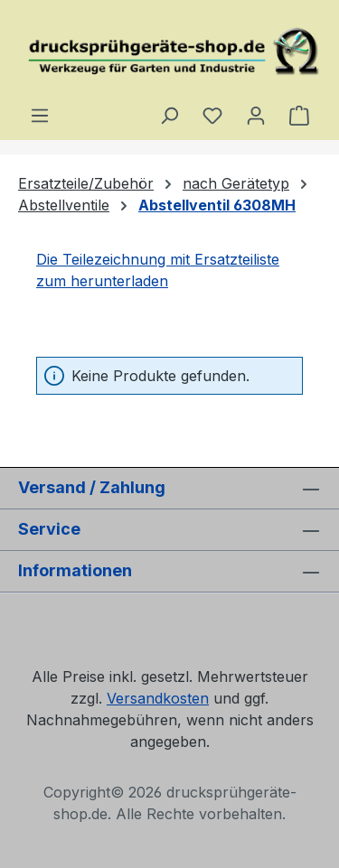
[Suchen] (169, 115)
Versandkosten (158, 698)
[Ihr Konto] (256, 115)
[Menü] (40, 115)
